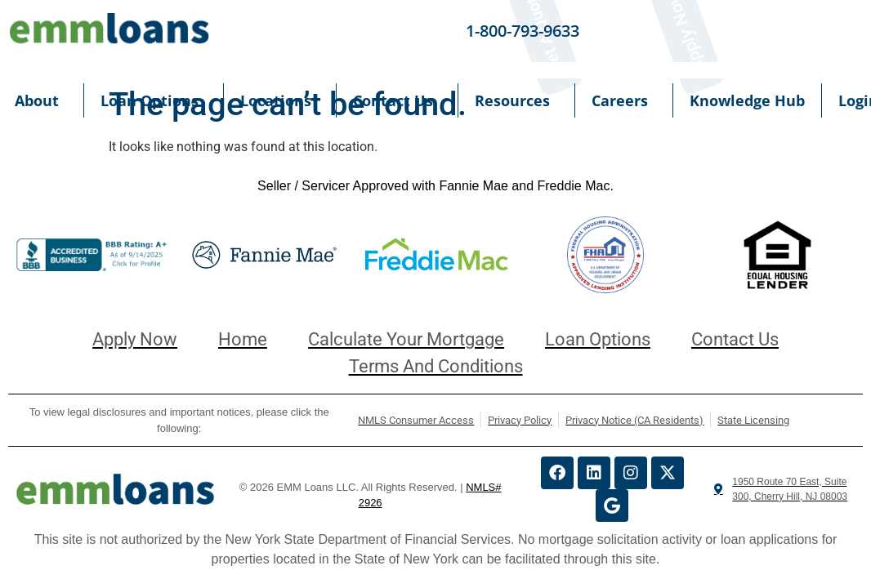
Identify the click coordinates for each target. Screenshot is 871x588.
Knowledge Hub (747, 100)
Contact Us (397, 100)
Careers (624, 100)
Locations (280, 100)
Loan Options (154, 100)
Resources (516, 100)
